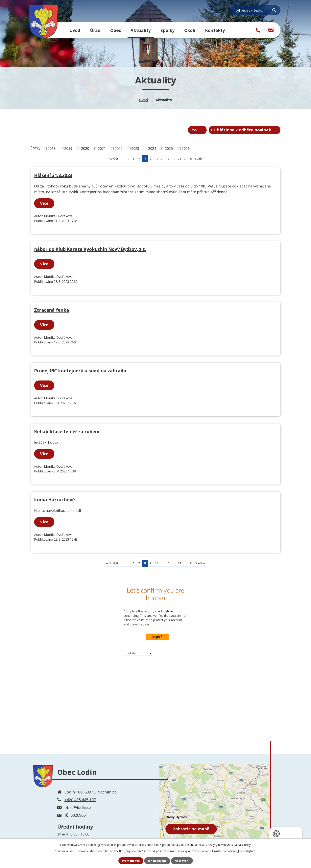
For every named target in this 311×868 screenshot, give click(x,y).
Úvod (75, 30)
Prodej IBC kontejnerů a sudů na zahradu (80, 371)
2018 (52, 148)
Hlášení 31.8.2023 (53, 175)
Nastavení (182, 861)
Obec (116, 30)
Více (44, 203)
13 (168, 159)
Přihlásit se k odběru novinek (245, 130)
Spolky (167, 30)
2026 (186, 148)
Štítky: (36, 148)
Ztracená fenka (52, 310)
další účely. (244, 845)
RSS (197, 130)
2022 (119, 148)
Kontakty (215, 30)
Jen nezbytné (157, 861)
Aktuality (141, 30)
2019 (68, 148)
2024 (152, 148)
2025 (169, 148)
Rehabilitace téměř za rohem (67, 432)
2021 (102, 148)
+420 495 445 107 (80, 800)
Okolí (190, 30)
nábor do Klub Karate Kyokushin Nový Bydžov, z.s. (90, 249)
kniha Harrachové (54, 500)
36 (191, 159)
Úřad (95, 30)
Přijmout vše (131, 861)
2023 (135, 148)
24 (179, 159)
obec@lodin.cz (78, 807)
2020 (85, 148)
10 (156, 159)
